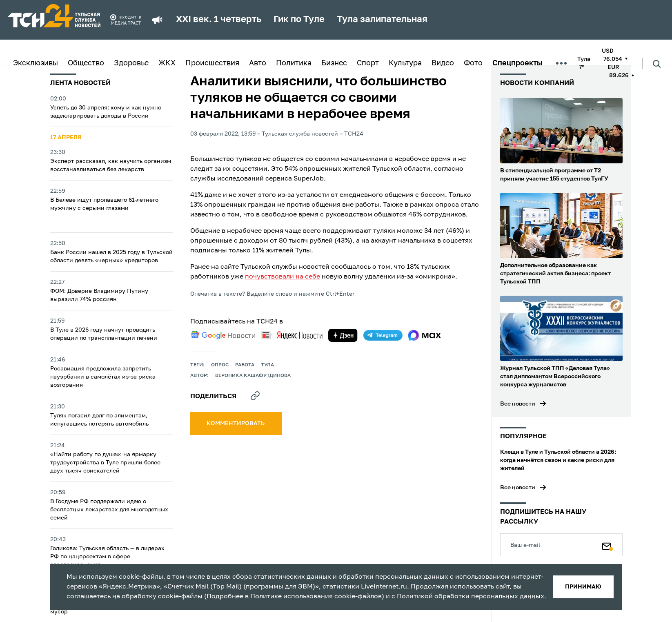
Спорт (368, 63)
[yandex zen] (343, 335)
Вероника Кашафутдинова (253, 376)
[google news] (223, 335)
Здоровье (131, 63)
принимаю (583, 587)
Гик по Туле (299, 20)
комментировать (236, 424)
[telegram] (383, 335)
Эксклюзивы (36, 63)
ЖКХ (167, 63)
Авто (258, 63)
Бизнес (334, 63)
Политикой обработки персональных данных (471, 597)
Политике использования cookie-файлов (316, 597)
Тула (267, 365)
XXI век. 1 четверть (219, 20)
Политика (294, 63)
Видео (443, 63)
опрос (220, 365)
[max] (425, 335)
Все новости (518, 404)
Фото (473, 63)
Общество (86, 63)
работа (245, 365)
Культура (405, 63)
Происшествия (212, 63)
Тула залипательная (382, 20)
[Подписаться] (607, 545)
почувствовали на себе (283, 277)
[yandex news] (292, 335)
